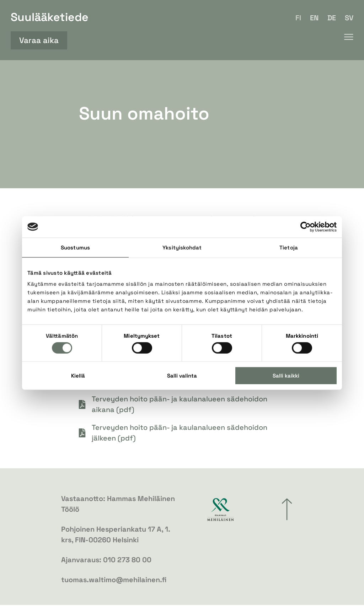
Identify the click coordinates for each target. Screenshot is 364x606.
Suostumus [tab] (75, 247)
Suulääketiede (50, 17)
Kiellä (78, 376)
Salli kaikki (286, 376)
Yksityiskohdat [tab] (182, 247)
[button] (349, 37)
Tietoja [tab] (289, 247)
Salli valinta (182, 376)
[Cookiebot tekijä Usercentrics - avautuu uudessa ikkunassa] (306, 227)
